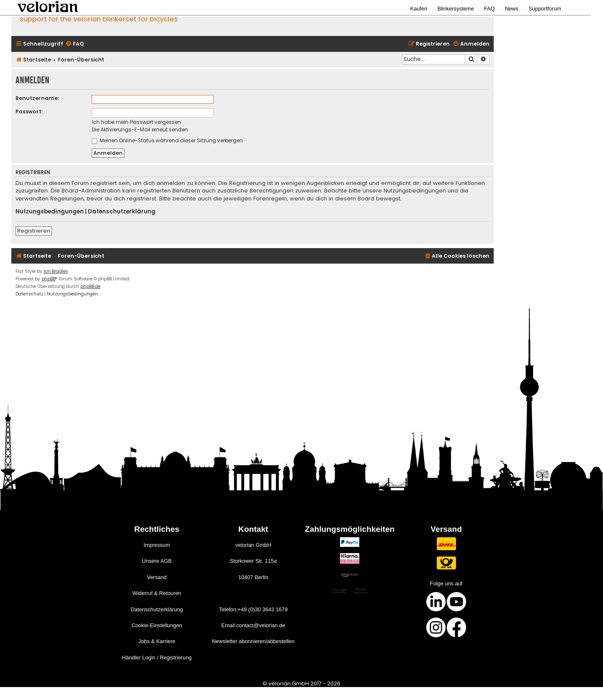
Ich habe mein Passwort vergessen (136, 122)
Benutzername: (37, 98)
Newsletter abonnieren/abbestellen (253, 641)
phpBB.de (90, 286)
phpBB (48, 279)
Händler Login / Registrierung (157, 658)
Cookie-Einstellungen (157, 625)
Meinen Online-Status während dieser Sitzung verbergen (167, 140)
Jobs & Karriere (157, 641)
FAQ (490, 9)
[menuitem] (75, 44)
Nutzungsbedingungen (50, 212)
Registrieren (34, 231)
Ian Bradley (56, 271)
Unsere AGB (157, 561)
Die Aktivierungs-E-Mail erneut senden (140, 129)
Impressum (157, 545)
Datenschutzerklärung (122, 212)
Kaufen (419, 9)
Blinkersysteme (456, 9)
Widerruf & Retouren (157, 593)
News (512, 9)
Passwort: (29, 112)
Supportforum (545, 9)
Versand (157, 577)
